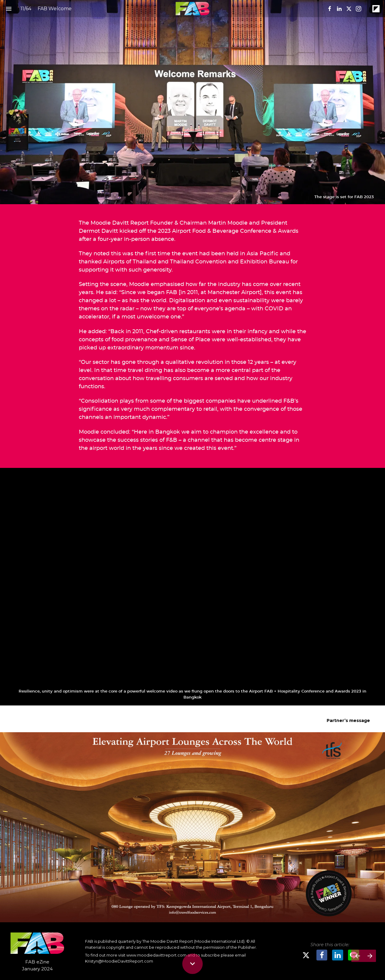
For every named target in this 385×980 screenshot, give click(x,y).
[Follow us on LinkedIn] (339, 9)
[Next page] (370, 956)
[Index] (9, 9)
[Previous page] (357, 956)
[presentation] (192, 102)
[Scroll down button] (192, 964)
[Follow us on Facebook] (330, 9)
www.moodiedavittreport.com (156, 955)
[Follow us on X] (349, 9)
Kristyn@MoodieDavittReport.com (119, 961)
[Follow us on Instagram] (359, 9)
